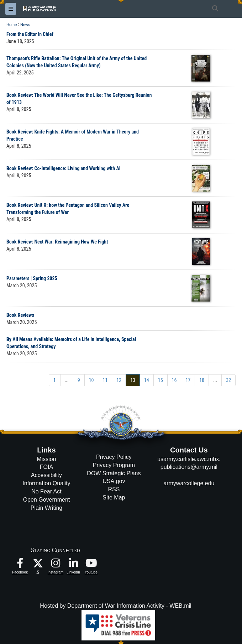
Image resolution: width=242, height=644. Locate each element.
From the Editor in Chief (30, 34)
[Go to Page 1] (55, 380)
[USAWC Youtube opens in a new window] (91, 565)
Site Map (114, 498)
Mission (46, 459)
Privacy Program (114, 465)
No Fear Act (46, 491)
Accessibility (46, 475)
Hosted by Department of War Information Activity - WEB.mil (115, 606)
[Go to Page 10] (91, 380)
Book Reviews (20, 315)
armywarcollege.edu (189, 483)
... (67, 380)
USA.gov (114, 481)
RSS (114, 489)
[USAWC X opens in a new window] (38, 563)
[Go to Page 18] (202, 380)
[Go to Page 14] (147, 380)
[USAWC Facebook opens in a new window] (20, 565)
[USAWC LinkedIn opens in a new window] (73, 565)
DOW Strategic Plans (114, 473)
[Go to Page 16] (174, 380)
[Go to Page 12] (119, 380)
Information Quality (46, 483)
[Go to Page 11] (105, 380)
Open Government (47, 500)
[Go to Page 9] (79, 380)
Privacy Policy (114, 457)
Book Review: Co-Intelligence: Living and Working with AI (64, 168)
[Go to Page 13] (133, 380)
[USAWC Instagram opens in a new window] (56, 565)
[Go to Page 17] (188, 380)
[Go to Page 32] (228, 380)
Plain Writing (47, 508)
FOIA (46, 467)
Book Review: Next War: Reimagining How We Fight (57, 242)
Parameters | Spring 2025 (32, 278)
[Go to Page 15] (161, 380)
